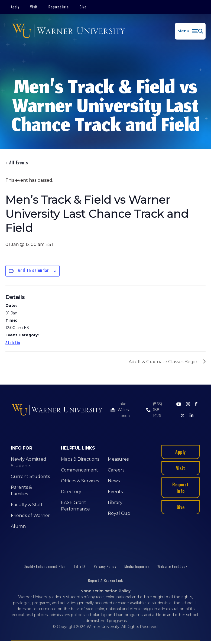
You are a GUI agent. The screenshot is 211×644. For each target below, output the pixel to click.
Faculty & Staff (27, 505)
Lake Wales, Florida (124, 410)
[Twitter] (183, 416)
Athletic (13, 342)
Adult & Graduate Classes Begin (163, 362)
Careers (116, 470)
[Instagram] (188, 404)
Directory (71, 492)
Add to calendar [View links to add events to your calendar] (33, 270)
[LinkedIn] (191, 416)
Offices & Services (80, 481)
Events (115, 492)
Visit (34, 7)
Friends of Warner (30, 515)
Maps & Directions (80, 459)
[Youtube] (179, 404)
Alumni (19, 526)
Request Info (59, 7)
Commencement (79, 470)
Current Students (30, 477)
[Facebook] (196, 404)
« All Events (17, 162)
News (114, 481)
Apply (15, 7)
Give (83, 7)
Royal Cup (119, 513)
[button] (190, 31)
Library (115, 502)
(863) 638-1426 (157, 410)
